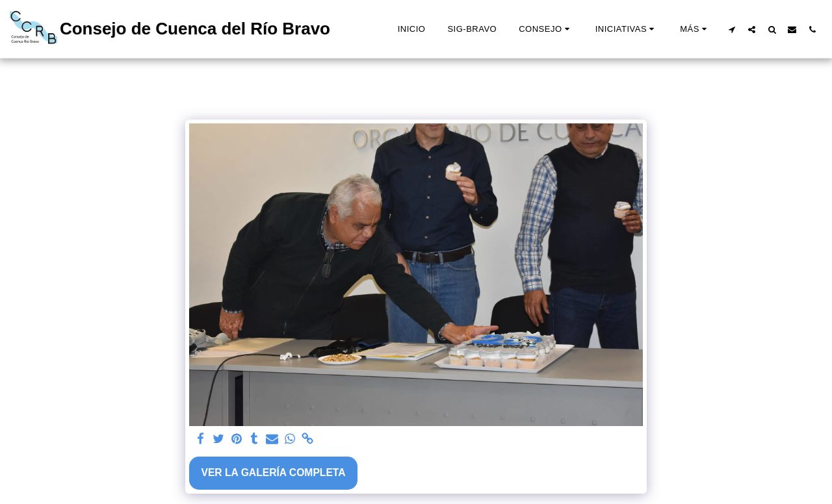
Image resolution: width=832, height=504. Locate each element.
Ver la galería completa (273, 472)
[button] (546, 29)
